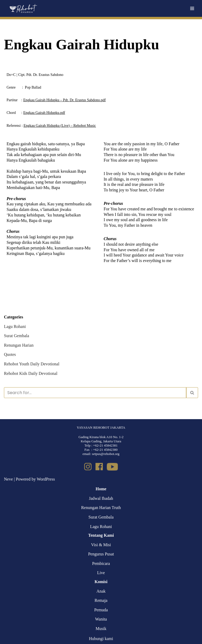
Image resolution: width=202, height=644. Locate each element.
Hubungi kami (101, 639)
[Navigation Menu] (192, 8)
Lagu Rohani (15, 326)
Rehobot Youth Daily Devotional (32, 364)
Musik (101, 629)
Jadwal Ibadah (101, 498)
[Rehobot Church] (23, 8)
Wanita (101, 619)
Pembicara (101, 563)
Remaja (101, 600)
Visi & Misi (101, 545)
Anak (101, 591)
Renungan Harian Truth (101, 508)
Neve (8, 479)
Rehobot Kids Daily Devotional (31, 373)
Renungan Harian (19, 345)
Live (101, 573)
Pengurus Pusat (101, 554)
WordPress (46, 479)
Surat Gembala (17, 336)
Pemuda (101, 610)
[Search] (95, 393)
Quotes (10, 354)
